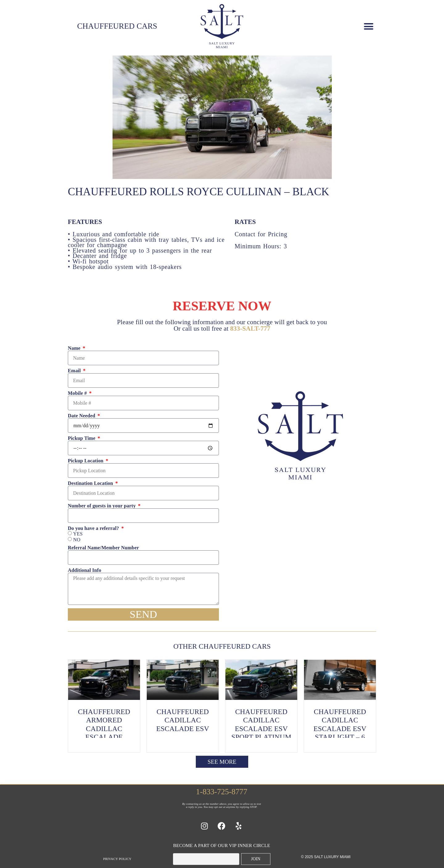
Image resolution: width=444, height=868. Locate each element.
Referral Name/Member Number (103, 548)
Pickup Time (82, 438)
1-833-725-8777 (222, 792)
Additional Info (84, 570)
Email (75, 371)
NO (77, 540)
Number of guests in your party (102, 506)
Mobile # (78, 393)
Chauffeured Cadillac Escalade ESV (183, 720)
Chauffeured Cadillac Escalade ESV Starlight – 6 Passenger (340, 729)
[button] (368, 26)
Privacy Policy (117, 859)
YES (78, 534)
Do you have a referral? (94, 528)
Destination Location (91, 483)
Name (75, 348)
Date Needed (82, 416)
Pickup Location (86, 461)
